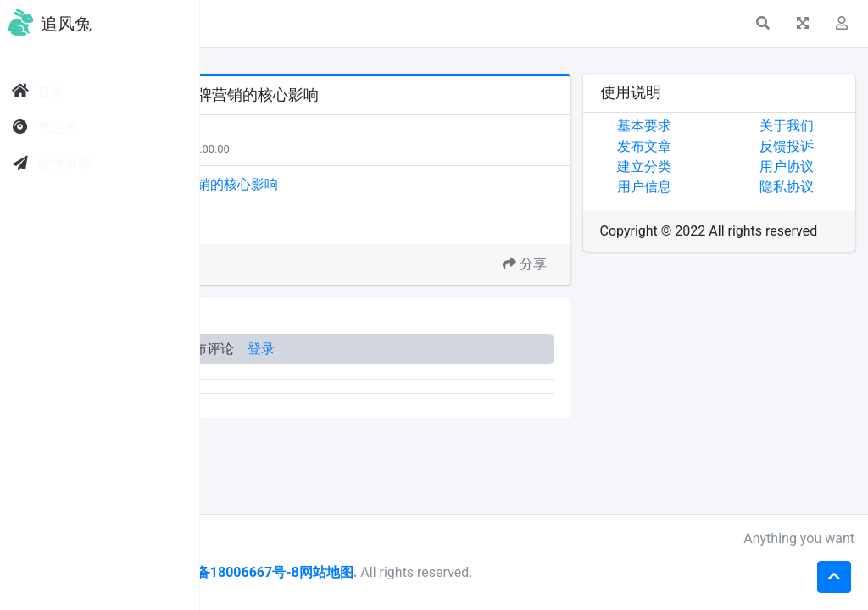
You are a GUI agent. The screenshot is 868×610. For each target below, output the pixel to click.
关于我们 (821, 126)
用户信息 (715, 187)
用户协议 (821, 166)
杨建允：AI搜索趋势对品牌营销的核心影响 (362, 184)
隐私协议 (821, 187)
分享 (595, 264)
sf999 (314, 538)
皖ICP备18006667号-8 (442, 572)
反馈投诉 (821, 146)
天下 (290, 133)
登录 (473, 349)
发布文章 (715, 146)
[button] (238, 24)
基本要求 (715, 126)
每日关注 (298, 149)
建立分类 (715, 166)
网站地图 (538, 572)
